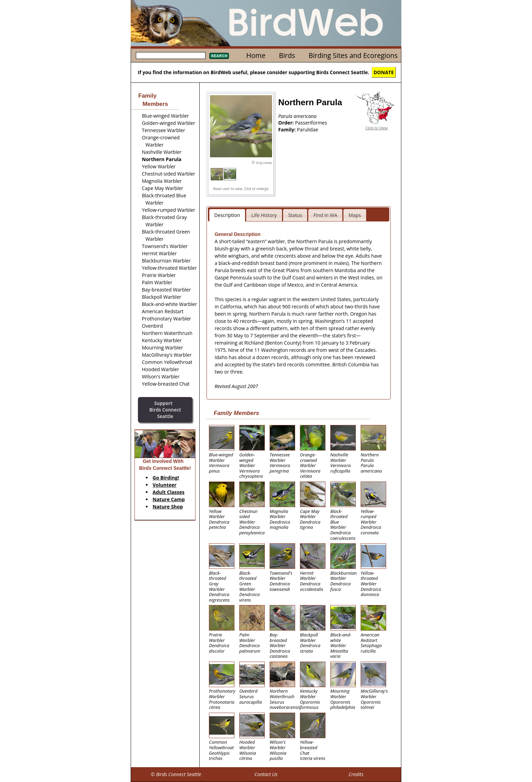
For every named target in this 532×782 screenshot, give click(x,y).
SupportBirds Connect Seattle (165, 410)
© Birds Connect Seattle (176, 774)
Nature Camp (169, 499)
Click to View (377, 128)
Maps (355, 215)
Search (219, 56)
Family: (288, 130)
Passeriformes (311, 123)
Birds (287, 55)
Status (295, 215)
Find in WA (325, 215)
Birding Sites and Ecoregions (353, 55)
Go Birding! (166, 478)
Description (227, 215)
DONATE (384, 72)
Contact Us (266, 774)
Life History (264, 215)
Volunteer (165, 485)
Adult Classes (169, 492)
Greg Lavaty (264, 163)
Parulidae (308, 130)
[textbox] (171, 56)
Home (256, 55)
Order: (287, 123)
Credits (356, 774)
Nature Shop (168, 507)
